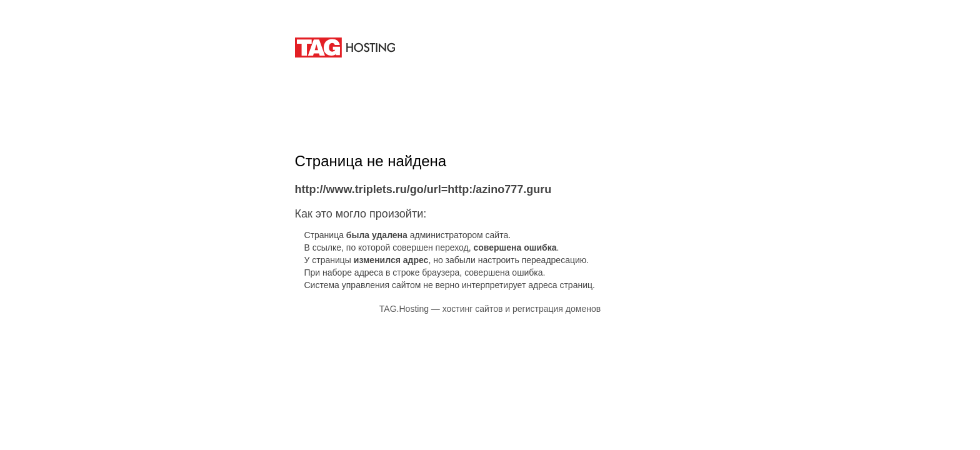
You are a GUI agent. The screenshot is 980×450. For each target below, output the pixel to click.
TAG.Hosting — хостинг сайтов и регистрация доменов (490, 309)
